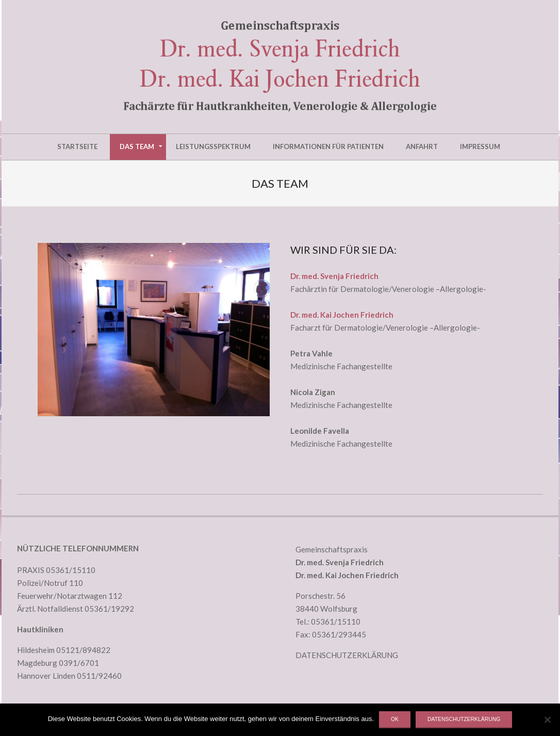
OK (395, 719)
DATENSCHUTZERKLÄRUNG (347, 655)
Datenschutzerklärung (464, 719)
